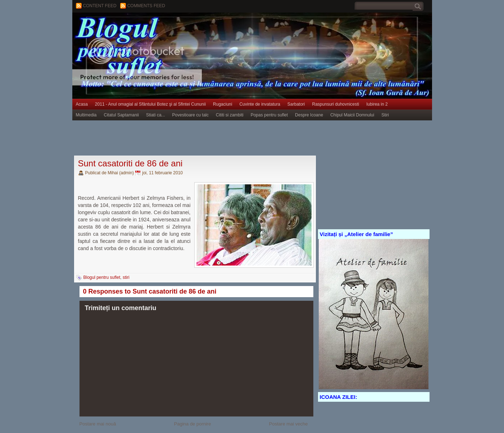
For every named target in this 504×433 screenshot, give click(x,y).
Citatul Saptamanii (121, 115)
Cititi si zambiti (230, 115)
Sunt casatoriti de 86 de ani (130, 163)
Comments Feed (146, 6)
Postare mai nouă (98, 424)
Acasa (82, 104)
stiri (126, 277)
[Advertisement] (203, 138)
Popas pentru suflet (269, 115)
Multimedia (86, 115)
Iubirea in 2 (377, 104)
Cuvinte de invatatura (260, 104)
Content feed (100, 6)
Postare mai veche (289, 424)
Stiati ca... (156, 115)
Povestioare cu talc (190, 115)
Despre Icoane (309, 115)
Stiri (385, 115)
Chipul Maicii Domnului (352, 115)
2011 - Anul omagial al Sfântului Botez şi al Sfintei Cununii (150, 104)
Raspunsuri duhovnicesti (336, 104)
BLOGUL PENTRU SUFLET (153, 27)
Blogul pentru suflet (102, 277)
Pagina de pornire (193, 424)
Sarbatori (296, 104)
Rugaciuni (223, 104)
